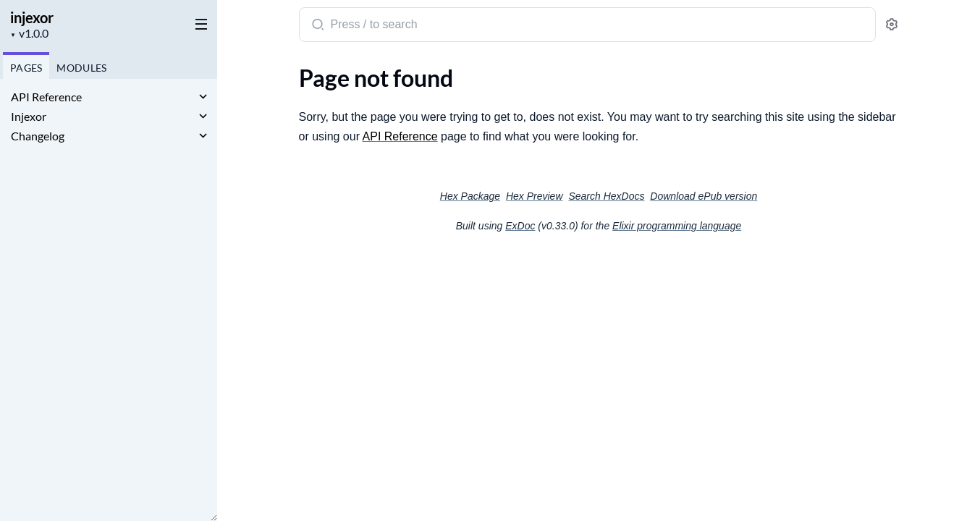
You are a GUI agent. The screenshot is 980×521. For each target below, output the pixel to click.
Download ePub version (704, 196)
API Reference (46, 97)
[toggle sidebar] (198, 23)
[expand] (203, 97)
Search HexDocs (606, 196)
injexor (32, 17)
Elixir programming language (677, 226)
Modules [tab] (81, 68)
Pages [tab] (26, 68)
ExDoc (520, 226)
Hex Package (470, 196)
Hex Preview (535, 196)
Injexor (29, 116)
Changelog (38, 136)
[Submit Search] (317, 26)
